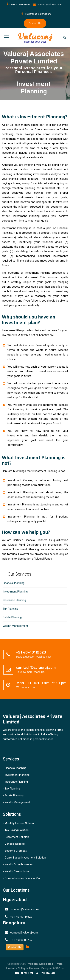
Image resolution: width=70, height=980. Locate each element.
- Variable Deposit (14, 844)
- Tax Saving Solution (16, 830)
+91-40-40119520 (20, 5)
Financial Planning (14, 583)
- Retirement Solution (16, 837)
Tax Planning (10, 609)
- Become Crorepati (15, 851)
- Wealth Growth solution (18, 864)
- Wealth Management (16, 802)
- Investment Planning (16, 775)
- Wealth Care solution (17, 871)
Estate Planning (12, 617)
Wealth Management (15, 626)
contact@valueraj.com (50, 5)
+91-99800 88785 (21, 940)
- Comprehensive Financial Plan (22, 878)
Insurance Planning (14, 600)
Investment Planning (15, 592)
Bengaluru (46, 14)
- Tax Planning (11, 789)
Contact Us (35, 23)
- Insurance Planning (15, 782)
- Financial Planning (15, 768)
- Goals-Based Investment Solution (24, 858)
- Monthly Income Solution (19, 823)
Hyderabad (31, 14)
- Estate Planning (13, 795)
